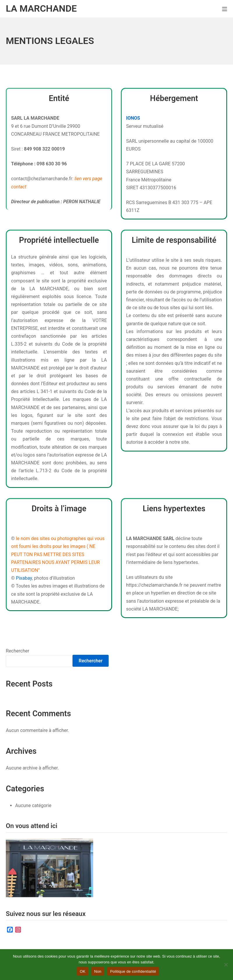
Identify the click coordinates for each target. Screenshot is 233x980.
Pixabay (24, 578)
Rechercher (17, 651)
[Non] (226, 965)
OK (83, 971)
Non (98, 971)
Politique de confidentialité (133, 971)
